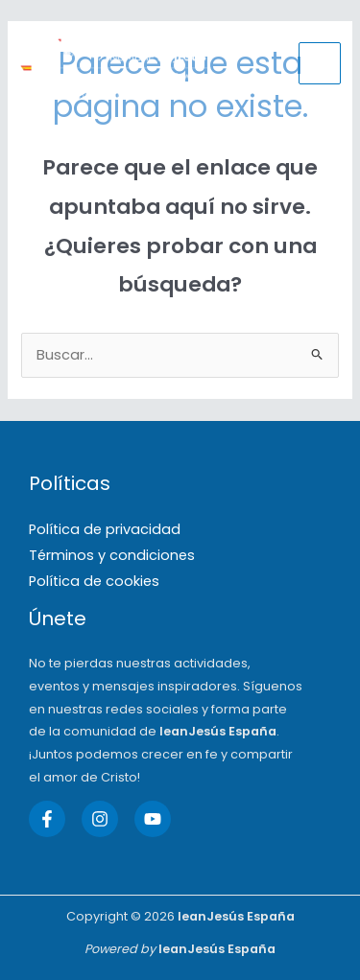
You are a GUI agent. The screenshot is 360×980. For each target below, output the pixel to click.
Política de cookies (94, 581)
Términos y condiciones (112, 555)
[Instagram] (100, 819)
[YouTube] (153, 819)
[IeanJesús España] (115, 63)
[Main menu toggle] (320, 63)
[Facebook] (47, 819)
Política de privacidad (105, 529)
